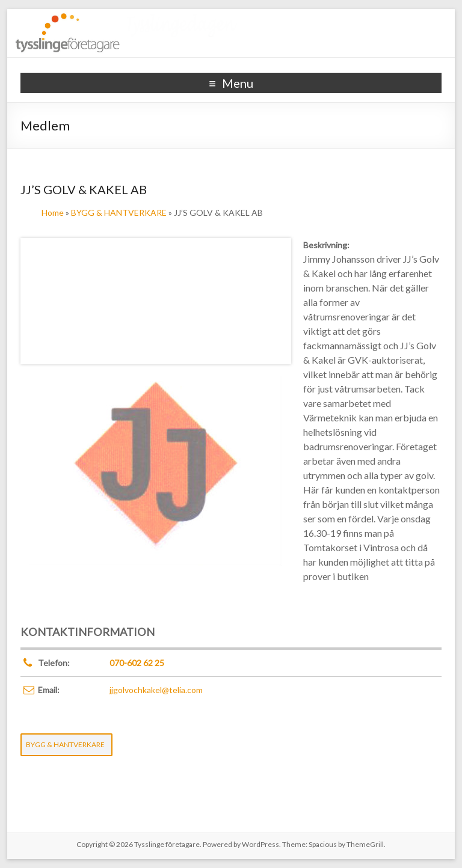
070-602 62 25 (137, 663)
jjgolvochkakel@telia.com (156, 690)
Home (53, 212)
